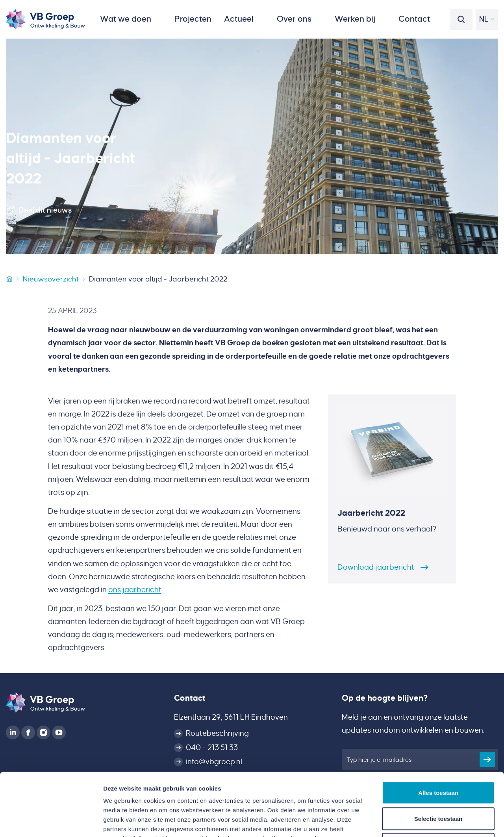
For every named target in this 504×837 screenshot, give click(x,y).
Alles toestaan (438, 734)
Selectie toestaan (438, 760)
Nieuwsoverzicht (51, 279)
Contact (190, 698)
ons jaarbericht (135, 590)
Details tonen (425, 821)
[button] (131, 19)
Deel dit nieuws (45, 210)
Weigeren (438, 785)
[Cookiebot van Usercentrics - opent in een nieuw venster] (51, 822)
